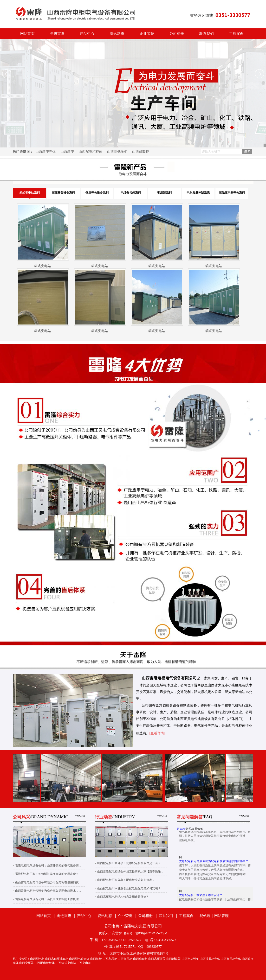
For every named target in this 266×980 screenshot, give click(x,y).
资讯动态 (117, 34)
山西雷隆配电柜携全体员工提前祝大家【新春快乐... (130, 872)
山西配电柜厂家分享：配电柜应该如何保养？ (126, 880)
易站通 (207, 916)
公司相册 (177, 34)
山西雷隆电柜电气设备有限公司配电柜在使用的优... (48, 882)
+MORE (80, 816)
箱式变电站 (43, 266)
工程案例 (236, 34)
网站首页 (27, 34)
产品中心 (87, 34)
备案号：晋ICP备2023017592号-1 (146, 933)
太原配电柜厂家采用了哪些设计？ (201, 897)
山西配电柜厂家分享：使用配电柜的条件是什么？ (129, 863)
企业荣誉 (147, 34)
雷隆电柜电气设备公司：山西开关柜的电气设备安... (48, 865)
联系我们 (207, 34)
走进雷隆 (57, 34)
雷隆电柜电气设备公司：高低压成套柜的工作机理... (48, 899)
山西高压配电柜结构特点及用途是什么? (123, 897)
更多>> (181, 829)
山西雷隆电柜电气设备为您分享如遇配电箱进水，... (48, 891)
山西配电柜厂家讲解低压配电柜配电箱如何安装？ (129, 888)
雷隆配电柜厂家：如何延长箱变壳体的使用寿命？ (47, 874)
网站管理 (221, 916)
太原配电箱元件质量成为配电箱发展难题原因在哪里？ (214, 863)
